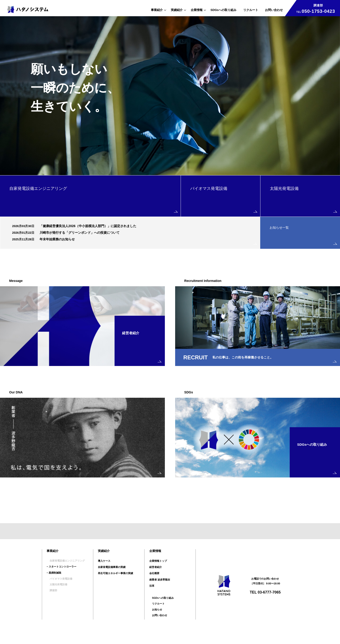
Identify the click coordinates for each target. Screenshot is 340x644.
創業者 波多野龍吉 (160, 587)
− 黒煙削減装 (54, 581)
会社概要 (154, 581)
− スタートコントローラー (62, 575)
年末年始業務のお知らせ (57, 239)
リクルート (251, 10)
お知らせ (154, 618)
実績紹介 (177, 10)
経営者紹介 (156, 575)
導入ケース (104, 569)
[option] (170, 96)
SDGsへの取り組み (224, 10)
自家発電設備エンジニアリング (64, 569)
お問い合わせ (274, 10)
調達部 (50, 600)
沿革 (152, 594)
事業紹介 (157, 10)
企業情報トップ (158, 569)
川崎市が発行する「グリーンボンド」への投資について (80, 233)
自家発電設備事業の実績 (112, 575)
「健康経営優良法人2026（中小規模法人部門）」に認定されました (88, 226)
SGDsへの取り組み (160, 606)
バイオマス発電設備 (58, 587)
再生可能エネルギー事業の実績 (115, 581)
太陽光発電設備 (55, 594)
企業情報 (197, 10)
